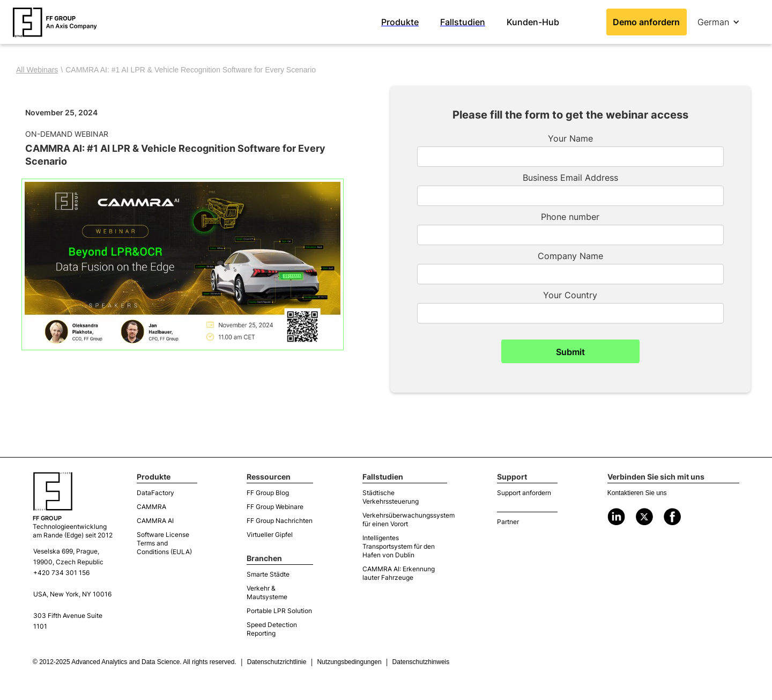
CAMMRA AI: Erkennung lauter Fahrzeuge (399, 573)
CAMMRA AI (155, 521)
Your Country (570, 295)
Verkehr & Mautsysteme (267, 592)
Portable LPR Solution (279, 611)
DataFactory (155, 493)
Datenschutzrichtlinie (277, 662)
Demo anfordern (646, 22)
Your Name (570, 138)
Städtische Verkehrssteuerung (391, 497)
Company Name (570, 256)
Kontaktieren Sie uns (637, 493)
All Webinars (37, 70)
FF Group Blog (268, 493)
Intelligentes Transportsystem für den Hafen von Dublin (399, 546)
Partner (508, 522)
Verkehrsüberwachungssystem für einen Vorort (405, 520)
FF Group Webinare (275, 507)
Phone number (570, 217)
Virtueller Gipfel (270, 535)
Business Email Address (570, 178)
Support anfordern (524, 493)
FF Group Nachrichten (280, 521)
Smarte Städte (268, 574)
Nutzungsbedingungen (349, 662)
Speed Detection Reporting (272, 629)
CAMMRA (151, 507)
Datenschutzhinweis (421, 662)
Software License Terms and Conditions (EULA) (164, 543)
